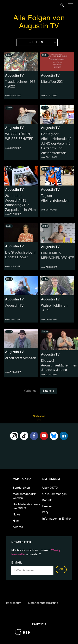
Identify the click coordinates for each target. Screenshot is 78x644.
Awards (18, 527)
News (17, 515)
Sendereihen (21, 488)
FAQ (45, 513)
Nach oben (39, 419)
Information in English (57, 519)
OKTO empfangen (55, 494)
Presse (47, 506)
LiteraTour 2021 (53, 82)
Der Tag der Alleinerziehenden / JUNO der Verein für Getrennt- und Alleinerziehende (56, 144)
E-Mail (17, 563)
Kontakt (47, 500)
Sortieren (42, 42)
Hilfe (16, 521)
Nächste (49, 391)
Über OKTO (50, 488)
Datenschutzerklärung (43, 603)
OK (61, 570)
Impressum (14, 603)
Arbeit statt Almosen (21, 358)
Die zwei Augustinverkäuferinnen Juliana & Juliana (59, 366)
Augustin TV (14, 75)
